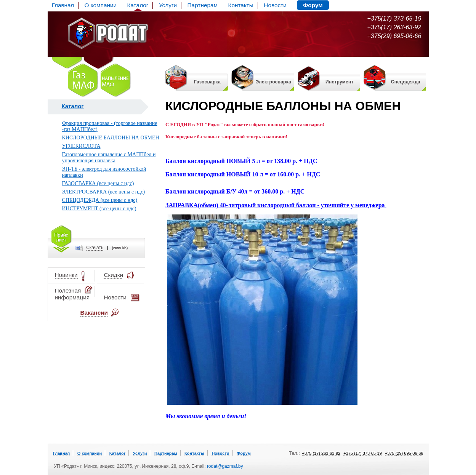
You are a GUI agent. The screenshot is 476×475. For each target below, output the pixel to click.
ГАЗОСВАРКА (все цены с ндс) (98, 183)
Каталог (138, 5)
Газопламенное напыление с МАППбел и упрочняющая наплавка (109, 158)
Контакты (241, 5)
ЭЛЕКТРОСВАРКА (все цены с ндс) (104, 192)
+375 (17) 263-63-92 (321, 453)
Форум (313, 5)
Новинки (66, 275)
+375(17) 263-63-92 (394, 27)
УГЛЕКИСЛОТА (81, 146)
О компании (100, 5)
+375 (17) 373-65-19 (363, 453)
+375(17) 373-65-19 (394, 18)
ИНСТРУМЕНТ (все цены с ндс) (99, 209)
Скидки (113, 275)
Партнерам (203, 5)
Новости (275, 5)
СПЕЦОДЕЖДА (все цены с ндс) (100, 200)
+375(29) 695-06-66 (394, 36)
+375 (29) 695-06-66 (404, 453)
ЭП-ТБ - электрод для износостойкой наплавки (104, 172)
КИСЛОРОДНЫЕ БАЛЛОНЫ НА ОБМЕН (111, 138)
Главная (63, 5)
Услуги (168, 5)
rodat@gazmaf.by (225, 466)
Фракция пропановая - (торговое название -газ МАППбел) (110, 126)
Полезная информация (74, 294)
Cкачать (95, 248)
